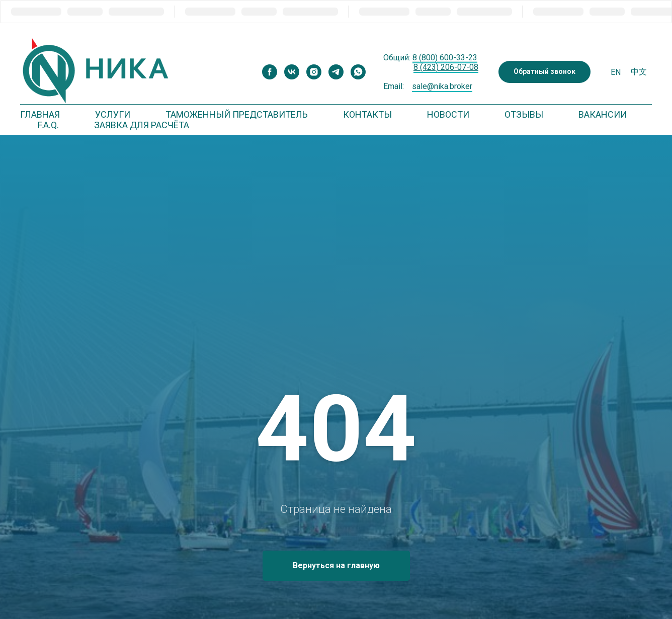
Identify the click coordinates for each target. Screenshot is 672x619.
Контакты (367, 114)
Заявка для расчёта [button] (142, 125)
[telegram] (336, 72)
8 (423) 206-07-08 (446, 67)
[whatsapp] (358, 72)
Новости (448, 114)
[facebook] (270, 72)
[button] (544, 72)
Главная (40, 114)
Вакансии (603, 114)
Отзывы (524, 114)
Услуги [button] (113, 114)
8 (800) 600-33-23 (445, 58)
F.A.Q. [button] (48, 125)
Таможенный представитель (237, 114)
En (616, 72)
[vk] (292, 72)
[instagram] (314, 72)
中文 (639, 72)
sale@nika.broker (442, 86)
